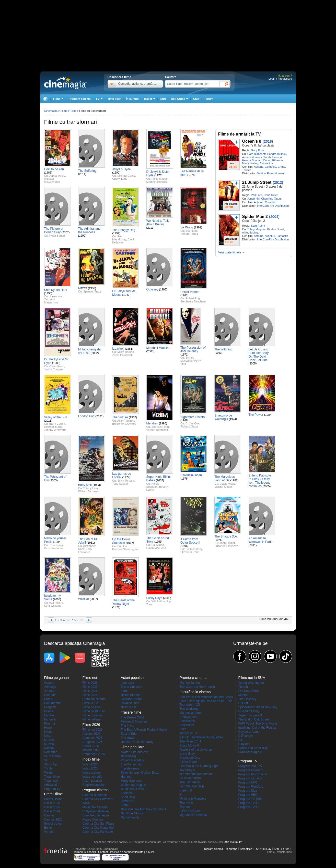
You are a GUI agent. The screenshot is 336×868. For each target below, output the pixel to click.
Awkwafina (266, 163)
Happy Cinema (93, 820)
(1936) (92, 288)
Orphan (185, 807)
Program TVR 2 (249, 807)
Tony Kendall (120, 484)
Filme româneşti (93, 715)
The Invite (128, 726)
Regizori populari (94, 785)
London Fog (86, 416)
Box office (246, 849)
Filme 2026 (90, 691)
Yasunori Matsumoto (51, 301)
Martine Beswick (157, 182)
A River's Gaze (190, 811)
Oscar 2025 (52, 807)
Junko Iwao (56, 296)
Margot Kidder (223, 487)
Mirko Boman (126, 352)
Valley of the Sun (56, 417)
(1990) (116, 173)
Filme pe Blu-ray (94, 711)
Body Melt (85, 485)
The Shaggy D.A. (226, 536)
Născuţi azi (128, 707)
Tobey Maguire (256, 229)
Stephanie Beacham (193, 301)
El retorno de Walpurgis (223, 417)
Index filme (91, 759)
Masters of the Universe (196, 750)
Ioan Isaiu (128, 683)
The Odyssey (247, 699)
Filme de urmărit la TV (240, 134)
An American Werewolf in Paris (260, 540)
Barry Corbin (57, 424)
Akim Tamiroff (126, 421)
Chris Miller (271, 195)
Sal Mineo (158, 545)
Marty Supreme (131, 781)
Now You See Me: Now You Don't (143, 809)
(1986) (48, 173)
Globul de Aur (54, 824)
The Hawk (128, 738)
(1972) (184, 354)
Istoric (48, 732)
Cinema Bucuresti (95, 795)
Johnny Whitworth (55, 430)
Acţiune (259, 167)
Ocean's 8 (252, 141)
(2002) (95, 353)
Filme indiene (92, 719)
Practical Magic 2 (250, 752)
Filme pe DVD (92, 707)
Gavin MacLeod (156, 548)
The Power (256, 415)
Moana (243, 695)
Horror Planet (189, 292)
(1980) (56, 363)
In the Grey (187, 754)
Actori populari (92, 781)
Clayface (244, 744)
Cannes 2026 (53, 820)
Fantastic (282, 236)
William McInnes (88, 491)
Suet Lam (192, 231)
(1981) (184, 295)
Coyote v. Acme (249, 732)
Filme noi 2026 (93, 730)
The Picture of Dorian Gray (54, 230)
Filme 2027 (90, 687)
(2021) (99, 416)
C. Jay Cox (192, 423)
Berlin (48, 828)
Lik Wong (187, 227)
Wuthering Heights (134, 785)
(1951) (91, 543)
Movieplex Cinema (95, 807)
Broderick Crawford (124, 424)
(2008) (167, 598)
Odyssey (152, 289)
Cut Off (243, 703)
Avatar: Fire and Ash (135, 752)
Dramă (49, 711)
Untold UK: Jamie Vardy (137, 742)
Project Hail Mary (132, 760)
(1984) (268, 415)
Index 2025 (90, 768)
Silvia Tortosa (126, 481)
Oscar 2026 (52, 803)
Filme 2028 (90, 683)
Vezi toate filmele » (231, 252)
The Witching (223, 349)
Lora (124, 691)
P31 (241, 740)
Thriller (247, 170)
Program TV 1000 (251, 799)
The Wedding (189, 709)
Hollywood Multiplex (96, 811)
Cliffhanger (246, 736)
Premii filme (54, 794)
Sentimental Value (133, 789)
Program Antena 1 (251, 770)
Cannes (49, 815)
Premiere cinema (94, 699)
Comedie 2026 (92, 738)
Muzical (49, 744)
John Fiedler (227, 543)
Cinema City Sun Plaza (98, 824)
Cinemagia (51, 111)
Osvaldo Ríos (130, 703)
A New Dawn (188, 762)
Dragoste (50, 707)
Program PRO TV (250, 766)
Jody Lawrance (85, 551)
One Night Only (249, 711)
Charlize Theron (132, 699)
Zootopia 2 (128, 793)
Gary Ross (258, 150)
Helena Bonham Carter (257, 160)
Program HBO (248, 795)
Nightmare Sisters (193, 417)
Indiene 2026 (91, 750)
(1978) (191, 175)
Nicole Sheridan (153, 485)
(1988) (184, 420)
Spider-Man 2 (255, 217)
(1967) (133, 417)
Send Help (128, 797)
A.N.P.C (150, 852)
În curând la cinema (195, 692)
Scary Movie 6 (189, 745)
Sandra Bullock (277, 154)
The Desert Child (132, 717)
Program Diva (248, 791)
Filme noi (90, 678)
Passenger (187, 725)
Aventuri (270, 236)
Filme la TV (90, 703)
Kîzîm (125, 805)
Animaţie (50, 687)
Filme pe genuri (57, 678)
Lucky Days (154, 598)
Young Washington (251, 683)
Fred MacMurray (119, 238)
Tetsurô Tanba (189, 234)
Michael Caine (126, 176)
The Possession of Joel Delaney (193, 349)
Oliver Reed (57, 366)
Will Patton (158, 601)
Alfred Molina (250, 233)
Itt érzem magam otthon (196, 774)
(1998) (48, 293)
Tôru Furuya (57, 545)
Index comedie (92, 777)
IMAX (86, 803)
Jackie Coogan (54, 369)
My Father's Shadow (194, 815)
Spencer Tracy (92, 291)
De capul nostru (190, 778)
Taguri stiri (51, 781)
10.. (82, 620)
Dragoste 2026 (93, 742)
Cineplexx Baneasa (96, 815)
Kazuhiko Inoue (54, 548)
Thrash (243, 687)
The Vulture (120, 417)
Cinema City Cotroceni (98, 799)
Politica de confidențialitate (127, 852)
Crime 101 (128, 801)
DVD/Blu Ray (263, 849)
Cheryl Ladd (120, 179)
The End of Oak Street (254, 719)
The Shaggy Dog (124, 230)
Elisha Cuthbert (131, 687)
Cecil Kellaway (123, 241)
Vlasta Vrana (228, 484)
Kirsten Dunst (276, 229)
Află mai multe (233, 842)
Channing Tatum (271, 199)
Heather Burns (53, 427)
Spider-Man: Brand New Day (258, 707)
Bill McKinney (194, 549)
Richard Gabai (189, 426)
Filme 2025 (90, 695)
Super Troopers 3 (250, 715)
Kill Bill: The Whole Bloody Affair (201, 737)
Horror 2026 (91, 746)
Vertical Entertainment (271, 173)
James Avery (57, 176)
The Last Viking (190, 782)
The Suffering (87, 171)
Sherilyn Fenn (160, 427)
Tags (73, 111)
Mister (48, 736)
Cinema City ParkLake (98, 832)
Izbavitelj (118, 349)
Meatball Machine (158, 348)
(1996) (184, 546)
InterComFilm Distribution (273, 206)
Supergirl (186, 790)
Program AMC (248, 783)
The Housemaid (132, 764)
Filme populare (133, 747)
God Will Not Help (192, 786)
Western (50, 773)
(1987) (234, 480)
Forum (209, 99)
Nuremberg (129, 756)
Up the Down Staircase (121, 541)
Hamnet (126, 777)
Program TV (52, 789)
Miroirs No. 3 (188, 733)
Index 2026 (90, 764)
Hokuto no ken (54, 169)
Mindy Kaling (250, 163)
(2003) (54, 480)
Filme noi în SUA (252, 678)
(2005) (150, 351)
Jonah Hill (253, 199)
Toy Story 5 (187, 770)
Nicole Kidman (131, 695)
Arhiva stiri (51, 785)
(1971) (158, 175)
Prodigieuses (188, 717)
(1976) (218, 540)
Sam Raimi (258, 226)
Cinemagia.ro (66, 83)
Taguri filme (52, 777)
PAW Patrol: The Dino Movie (258, 724)
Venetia (49, 832)
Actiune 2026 (91, 734)
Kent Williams (53, 606)
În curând (132, 99)
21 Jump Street (257, 182)
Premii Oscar (53, 799)
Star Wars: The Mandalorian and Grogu (206, 697)
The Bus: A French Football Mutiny (144, 730)
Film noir (50, 724)
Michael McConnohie (52, 180)
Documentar (53, 703)
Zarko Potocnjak (122, 355)
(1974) (233, 419)
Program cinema (79, 99)
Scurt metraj (53, 756)
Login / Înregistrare (280, 79)
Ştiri (163, 99)
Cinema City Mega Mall (98, 828)
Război (49, 748)
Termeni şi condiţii (85, 852)
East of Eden (130, 734)
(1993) (218, 353)
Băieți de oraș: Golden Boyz (140, 773)
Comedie (271, 167)
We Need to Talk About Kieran (158, 223)
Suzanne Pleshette (226, 546)
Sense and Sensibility (253, 748)
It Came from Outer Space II (190, 541)
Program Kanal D (250, 778)
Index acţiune (92, 773)
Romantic (51, 752)
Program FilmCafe (251, 787)
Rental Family (130, 817)
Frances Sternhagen (125, 549)
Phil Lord (256, 195)
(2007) (66, 232)
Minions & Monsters (134, 722)
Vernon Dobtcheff (157, 430)
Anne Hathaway (252, 157)
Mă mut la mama (191, 713)
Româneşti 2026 (94, 754)
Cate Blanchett (257, 154)
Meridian (152, 423)
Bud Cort (123, 546)
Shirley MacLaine (187, 359)
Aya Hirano (56, 603)
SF (46, 760)
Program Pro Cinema (253, 774)
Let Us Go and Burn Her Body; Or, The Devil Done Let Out (259, 355)
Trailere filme (131, 712)
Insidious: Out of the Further (257, 728)
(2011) (82, 174)
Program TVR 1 (249, 803)
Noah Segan (57, 236)
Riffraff (83, 288)
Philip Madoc (160, 179)
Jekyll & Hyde (121, 169)
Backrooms (187, 721)
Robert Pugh (193, 298)
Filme (64, 111)
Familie (49, 715)
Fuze (183, 729)
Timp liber (114, 99)
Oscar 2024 (52, 811)
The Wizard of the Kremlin (197, 687)
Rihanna (278, 160)
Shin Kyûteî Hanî (56, 290)
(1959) (116, 233)
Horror (49, 728)
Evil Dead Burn (249, 691)
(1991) (198, 227)
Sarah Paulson (272, 157)
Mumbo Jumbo (190, 683)
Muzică (49, 740)
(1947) (126, 295)
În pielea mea (130, 768)
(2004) (274, 217)
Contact (103, 852)
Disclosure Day (190, 758)
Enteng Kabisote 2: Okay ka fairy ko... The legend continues (260, 481)
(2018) (268, 141)
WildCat (84, 599)
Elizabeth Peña (190, 552)
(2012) (278, 182)
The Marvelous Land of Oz (224, 479)
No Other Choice (132, 813)
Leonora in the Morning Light (199, 766)
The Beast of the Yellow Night (123, 602)
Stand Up (51, 764)
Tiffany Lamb (91, 488)
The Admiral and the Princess (89, 230)
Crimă (281, 167)
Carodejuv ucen (191, 475)
